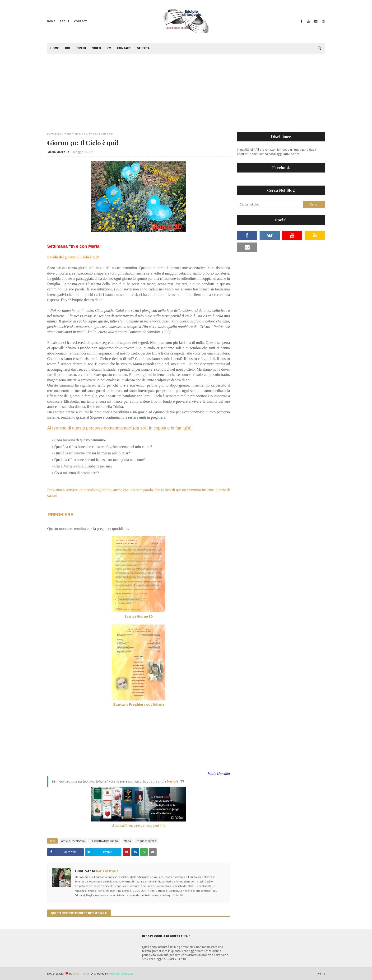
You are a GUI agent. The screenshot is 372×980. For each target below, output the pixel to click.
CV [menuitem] (109, 48)
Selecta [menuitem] (143, 48)
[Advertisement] (186, 89)
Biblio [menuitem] (81, 48)
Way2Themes (81, 973)
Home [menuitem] (55, 48)
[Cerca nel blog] (270, 205)
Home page (54, 134)
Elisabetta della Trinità (104, 841)
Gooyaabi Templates (121, 973)
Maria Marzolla (58, 152)
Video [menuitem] (97, 48)
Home (51, 21)
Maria (127, 841)
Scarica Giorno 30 (139, 616)
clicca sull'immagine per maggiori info (139, 825)
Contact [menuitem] (124, 48)
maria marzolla (73, 134)
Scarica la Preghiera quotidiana (139, 704)
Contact (80, 21)
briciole (172, 781)
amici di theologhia (73, 841)
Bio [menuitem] (68, 48)
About (65, 21)
